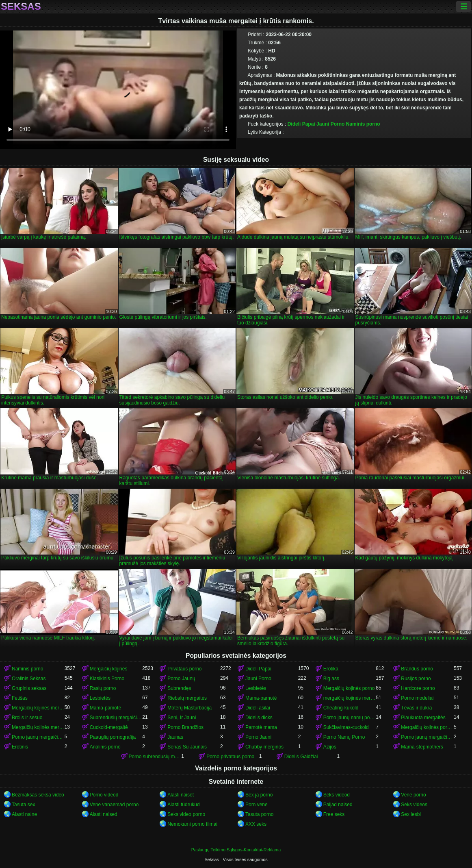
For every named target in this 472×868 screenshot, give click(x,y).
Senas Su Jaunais (187, 747)
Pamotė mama (261, 727)
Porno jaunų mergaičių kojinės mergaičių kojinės (427, 737)
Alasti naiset (181, 795)
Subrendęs (179, 688)
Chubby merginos (264, 747)
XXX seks (256, 824)
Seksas (21, 7)
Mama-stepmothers (422, 747)
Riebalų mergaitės (187, 698)
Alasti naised (104, 814)
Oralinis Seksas (29, 679)
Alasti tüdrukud (183, 805)
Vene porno (413, 795)
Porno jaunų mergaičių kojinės (38, 737)
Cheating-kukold (341, 708)
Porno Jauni (258, 737)
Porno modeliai (417, 698)
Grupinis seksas (29, 688)
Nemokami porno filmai (192, 824)
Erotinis (20, 747)
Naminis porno (363, 124)
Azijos (330, 747)
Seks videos (414, 805)
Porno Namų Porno (344, 737)
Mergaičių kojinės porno (349, 688)
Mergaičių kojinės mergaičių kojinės (38, 708)
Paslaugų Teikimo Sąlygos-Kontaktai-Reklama (236, 850)
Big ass (331, 679)
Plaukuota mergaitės (423, 718)
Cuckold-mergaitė (109, 727)
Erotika (331, 669)
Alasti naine (24, 814)
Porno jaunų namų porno (350, 718)
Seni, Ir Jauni (182, 718)
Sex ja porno (259, 795)
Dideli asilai (258, 708)
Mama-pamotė (261, 698)
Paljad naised (338, 805)
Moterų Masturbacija (189, 708)
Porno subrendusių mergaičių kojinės (155, 757)
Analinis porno (105, 747)
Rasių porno (103, 688)
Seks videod (337, 795)
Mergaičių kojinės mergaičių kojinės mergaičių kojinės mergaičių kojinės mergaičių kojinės (38, 727)
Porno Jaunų (181, 679)
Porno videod (104, 795)
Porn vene (257, 805)
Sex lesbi (411, 814)
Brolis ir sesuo (27, 718)
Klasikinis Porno (107, 679)
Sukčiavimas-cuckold (346, 727)
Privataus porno (184, 669)
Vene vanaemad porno (114, 805)
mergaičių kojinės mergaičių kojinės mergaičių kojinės (350, 698)
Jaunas (175, 737)
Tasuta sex (23, 805)
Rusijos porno (416, 679)
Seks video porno (186, 814)
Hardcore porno (418, 688)
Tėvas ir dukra (416, 708)
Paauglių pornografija (113, 737)
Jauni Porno (330, 124)
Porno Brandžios (185, 727)
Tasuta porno (259, 814)
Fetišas (20, 698)
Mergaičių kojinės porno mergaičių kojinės (427, 727)
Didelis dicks (259, 718)
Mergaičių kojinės (109, 669)
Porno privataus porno (230, 757)
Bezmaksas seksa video (38, 795)
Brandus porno (417, 669)
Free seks (334, 814)
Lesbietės (256, 688)
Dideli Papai (301, 124)
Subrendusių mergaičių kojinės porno (116, 718)
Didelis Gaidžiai (301, 757)
